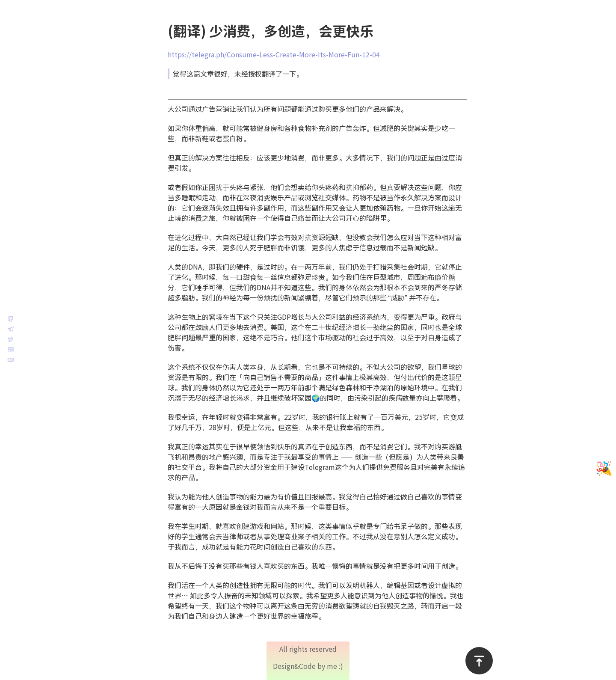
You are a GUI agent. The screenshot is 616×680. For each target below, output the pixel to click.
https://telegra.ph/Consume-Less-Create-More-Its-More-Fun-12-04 (282, 55)
